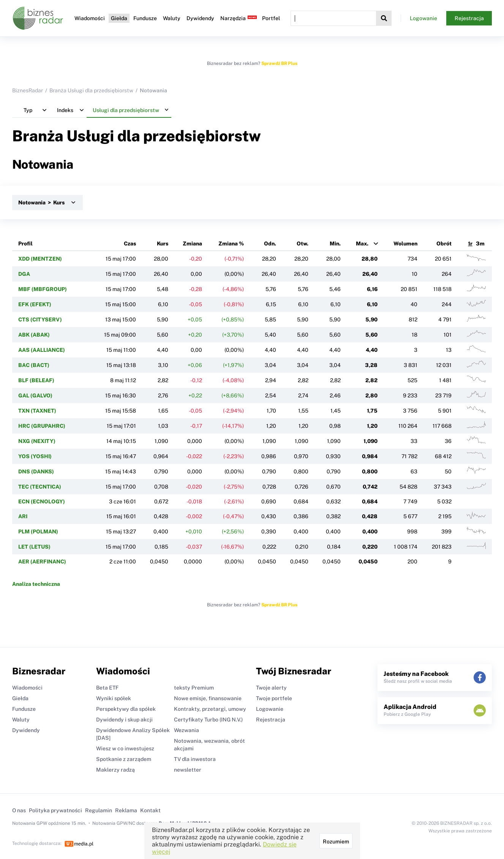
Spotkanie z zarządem (124, 759)
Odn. (270, 244)
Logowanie (423, 18)
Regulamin (99, 810)
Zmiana (192, 244)
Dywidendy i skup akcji (124, 720)
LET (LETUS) (34, 547)
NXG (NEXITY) (37, 441)
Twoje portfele (274, 698)
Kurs (163, 244)
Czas (130, 244)
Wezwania (186, 730)
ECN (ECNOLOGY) (42, 501)
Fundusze (145, 18)
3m (480, 244)
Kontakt (150, 810)
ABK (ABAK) (34, 335)
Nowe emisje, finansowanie (208, 698)
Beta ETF (107, 688)
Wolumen (405, 244)
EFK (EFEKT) (35, 304)
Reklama (126, 810)
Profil (25, 244)
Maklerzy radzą (115, 770)
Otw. (303, 244)
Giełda (119, 18)
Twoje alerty (271, 688)
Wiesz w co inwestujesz (125, 748)
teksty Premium (194, 688)
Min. (335, 244)
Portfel (271, 18)
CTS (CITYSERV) (40, 320)
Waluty (172, 18)
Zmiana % (231, 244)
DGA (24, 274)
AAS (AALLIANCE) (42, 350)
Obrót (444, 244)
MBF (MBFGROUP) (43, 289)
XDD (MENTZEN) (40, 259)
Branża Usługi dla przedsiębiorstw (91, 90)
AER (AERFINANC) (42, 562)
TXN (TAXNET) (37, 411)
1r (470, 244)
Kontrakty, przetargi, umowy (210, 709)
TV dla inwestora (195, 759)
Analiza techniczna (36, 584)
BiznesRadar (28, 90)
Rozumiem (336, 842)
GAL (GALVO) (35, 395)
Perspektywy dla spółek (126, 709)
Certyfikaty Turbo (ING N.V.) (208, 720)
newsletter (188, 770)
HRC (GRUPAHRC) (42, 426)
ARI (23, 516)
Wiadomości (90, 18)
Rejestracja (469, 18)
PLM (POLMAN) (38, 532)
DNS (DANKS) (36, 471)
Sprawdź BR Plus (279, 63)
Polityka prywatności (55, 810)
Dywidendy (200, 18)
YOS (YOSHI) (35, 456)
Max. (362, 244)
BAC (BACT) (34, 365)
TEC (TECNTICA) (40, 487)
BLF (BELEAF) (36, 380)
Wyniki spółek (114, 698)
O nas (19, 810)
